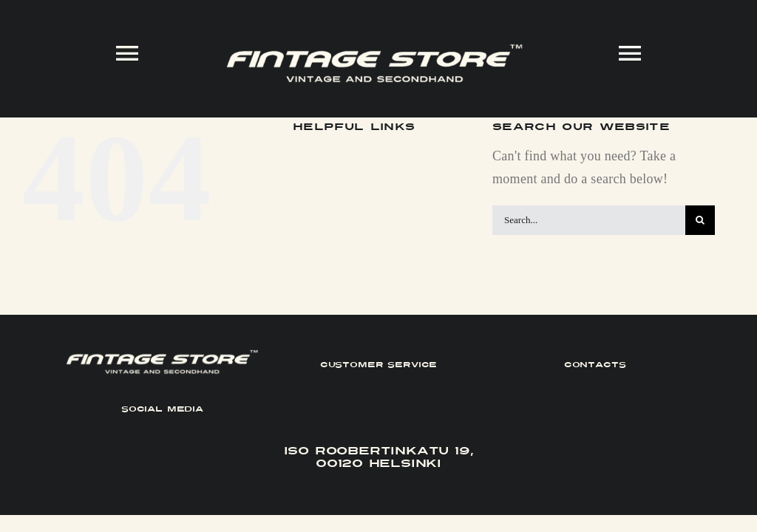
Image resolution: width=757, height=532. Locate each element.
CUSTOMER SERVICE (379, 365)
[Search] (700, 220)
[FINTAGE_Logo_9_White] (375, 50)
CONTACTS (595, 365)
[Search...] (589, 220)
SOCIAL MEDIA (162, 409)
